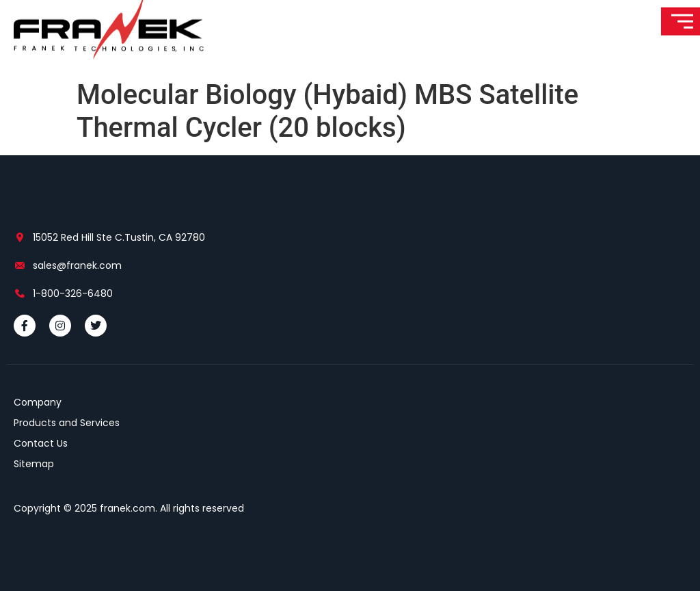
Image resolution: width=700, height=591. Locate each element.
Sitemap (34, 464)
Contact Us (41, 443)
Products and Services (67, 423)
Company (38, 402)
